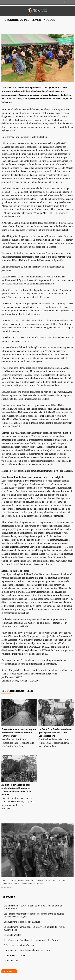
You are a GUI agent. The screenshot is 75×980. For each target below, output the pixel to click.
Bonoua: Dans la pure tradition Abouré (22, 922)
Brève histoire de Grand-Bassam (19, 945)
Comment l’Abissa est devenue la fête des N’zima (27, 950)
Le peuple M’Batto (12, 935)
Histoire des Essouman (15, 955)
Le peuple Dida (11, 960)
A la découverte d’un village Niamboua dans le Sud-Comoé (31, 940)
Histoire (9, 897)
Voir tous (9, 971)
